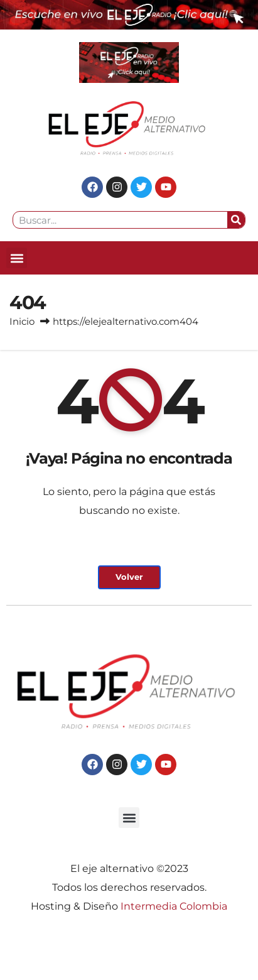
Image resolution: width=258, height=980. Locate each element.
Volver (129, 577)
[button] (17, 258)
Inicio (22, 321)
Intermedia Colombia (174, 906)
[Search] (236, 220)
